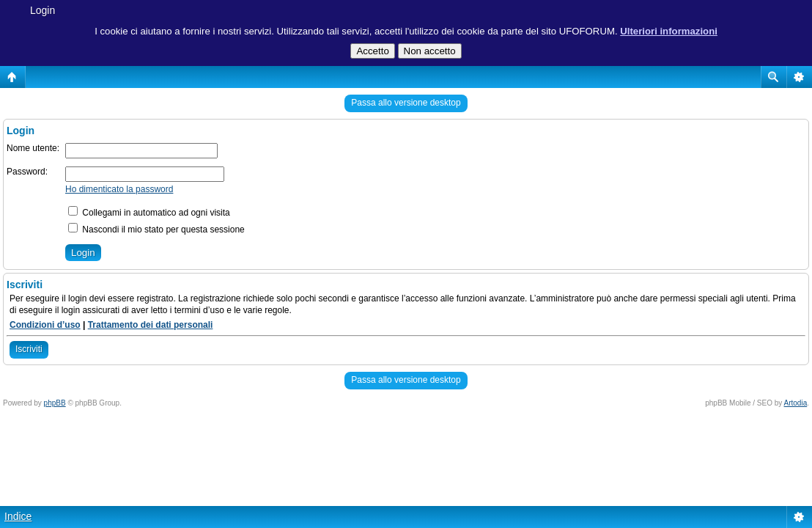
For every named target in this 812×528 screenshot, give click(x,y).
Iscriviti (29, 349)
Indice (18, 516)
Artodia (796, 403)
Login (43, 10)
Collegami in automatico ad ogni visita (149, 213)
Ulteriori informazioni (669, 31)
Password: (27, 172)
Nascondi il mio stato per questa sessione (156, 230)
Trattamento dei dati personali (151, 325)
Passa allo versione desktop (406, 103)
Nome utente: (33, 148)
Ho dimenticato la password (119, 189)
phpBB (55, 403)
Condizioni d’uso (45, 325)
